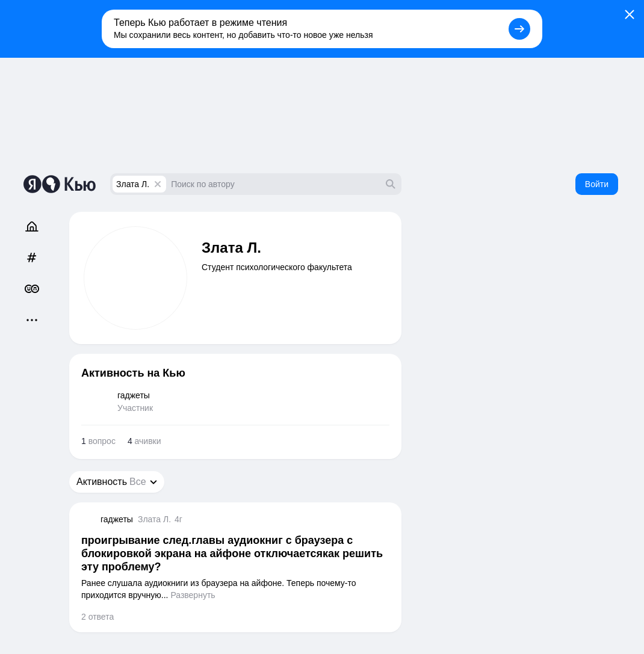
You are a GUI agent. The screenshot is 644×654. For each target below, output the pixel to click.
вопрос (98, 441)
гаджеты (117, 519)
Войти (597, 184)
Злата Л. (133, 184)
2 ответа (98, 617)
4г (178, 519)
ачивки (144, 441)
